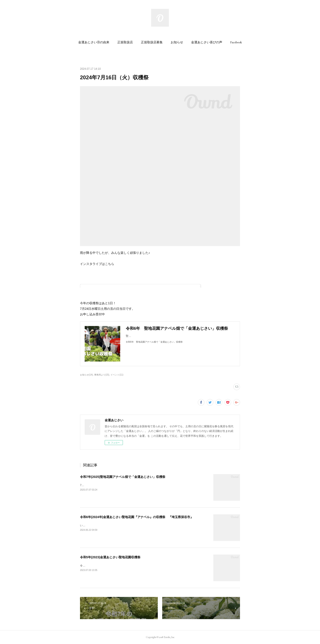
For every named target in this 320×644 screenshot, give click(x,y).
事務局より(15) (102, 375)
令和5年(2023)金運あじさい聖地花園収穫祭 (110, 557)
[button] (94, 42)
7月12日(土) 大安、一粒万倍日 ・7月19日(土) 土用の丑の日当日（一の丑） (127, 485)
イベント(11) (117, 375)
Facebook (236, 42)
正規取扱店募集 (152, 42)
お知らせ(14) (86, 375)
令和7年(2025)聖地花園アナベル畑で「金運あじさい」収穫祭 (123, 477)
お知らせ (177, 42)
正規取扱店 (125, 42)
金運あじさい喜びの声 (207, 42)
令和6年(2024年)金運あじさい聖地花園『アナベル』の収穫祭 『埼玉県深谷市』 (137, 517)
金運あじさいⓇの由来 (94, 42)
